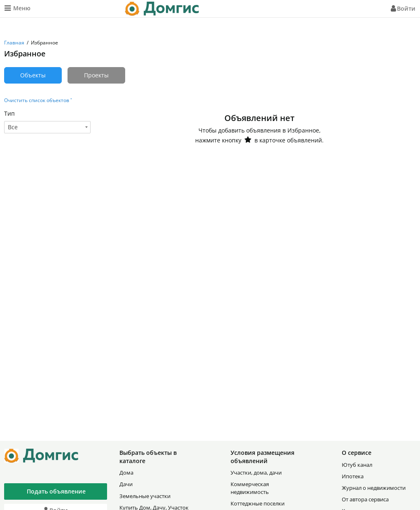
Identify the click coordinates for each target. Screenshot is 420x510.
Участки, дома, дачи (256, 473)
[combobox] (47, 127)
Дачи (126, 484)
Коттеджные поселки (258, 503)
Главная (14, 43)
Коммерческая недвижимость (250, 488)
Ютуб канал (357, 465)
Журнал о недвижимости (374, 488)
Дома (126, 473)
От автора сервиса (365, 499)
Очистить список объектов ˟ (38, 100)
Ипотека (353, 476)
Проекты (96, 75)
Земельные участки (145, 496)
